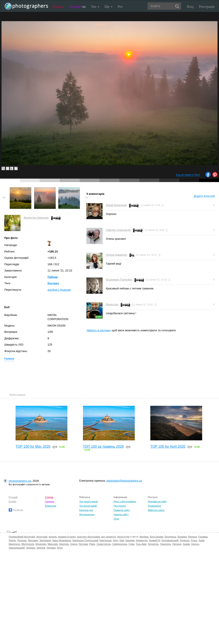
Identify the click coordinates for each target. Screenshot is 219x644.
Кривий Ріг (155, 540)
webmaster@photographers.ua (124, 481)
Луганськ (185, 540)
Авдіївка (144, 537)
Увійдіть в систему (98, 330)
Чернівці (51, 548)
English (13, 501)
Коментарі (51, 506)
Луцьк (194, 540)
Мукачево (41, 544)
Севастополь (104, 544)
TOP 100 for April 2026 (168, 447)
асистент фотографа (89, 537)
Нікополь (64, 544)
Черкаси (30, 548)
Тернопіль (153, 544)
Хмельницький (17, 548)
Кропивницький (170, 540)
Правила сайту (122, 510)
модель (53, 537)
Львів (201, 540)
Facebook (16, 510)
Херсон (195, 544)
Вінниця (193, 537)
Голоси (9, 359)
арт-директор (109, 537)
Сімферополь (120, 544)
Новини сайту (121, 514)
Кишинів (130, 540)
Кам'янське (106, 540)
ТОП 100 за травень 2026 (103, 447)
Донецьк (22, 540)
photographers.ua (20, 481)
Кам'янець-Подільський (85, 540)
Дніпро (12, 540)
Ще (109, 7)
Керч (116, 540)
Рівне (92, 544)
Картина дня (86, 510)
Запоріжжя (45, 540)
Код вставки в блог (188, 175)
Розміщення (154, 506)
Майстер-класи (156, 510)
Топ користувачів (89, 501)
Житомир (33, 540)
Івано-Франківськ (62, 540)
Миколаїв (53, 544)
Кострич (53, 283)
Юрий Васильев (116, 205)
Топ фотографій (88, 506)
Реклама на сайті (157, 501)
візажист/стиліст (67, 537)
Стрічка (58, 7)
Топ (95, 7)
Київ (122, 540)
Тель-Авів (141, 544)
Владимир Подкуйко (119, 280)
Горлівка (203, 537)
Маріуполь (14, 544)
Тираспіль (166, 544)
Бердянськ (170, 537)
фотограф (42, 537)
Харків (186, 544)
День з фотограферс (125, 501)
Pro (120, 7)
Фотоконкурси (87, 514)
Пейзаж (53, 277)
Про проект (120, 506)
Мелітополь (28, 544)
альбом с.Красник (59, 290)
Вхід (190, 7)
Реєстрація (207, 7)
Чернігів (41, 548)
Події (116, 519)
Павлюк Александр (118, 230)
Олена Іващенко (116, 255)
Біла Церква (157, 537)
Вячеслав (112, 304)
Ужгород (177, 544)
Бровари (182, 537)
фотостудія (123, 537)
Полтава (83, 544)
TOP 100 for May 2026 (33, 447)
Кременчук (142, 540)
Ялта (60, 548)
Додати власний (204, 196)
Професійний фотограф (22, 537)
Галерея (77, 7)
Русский (13, 497)
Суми (131, 544)
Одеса (74, 544)
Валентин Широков (36, 218)
